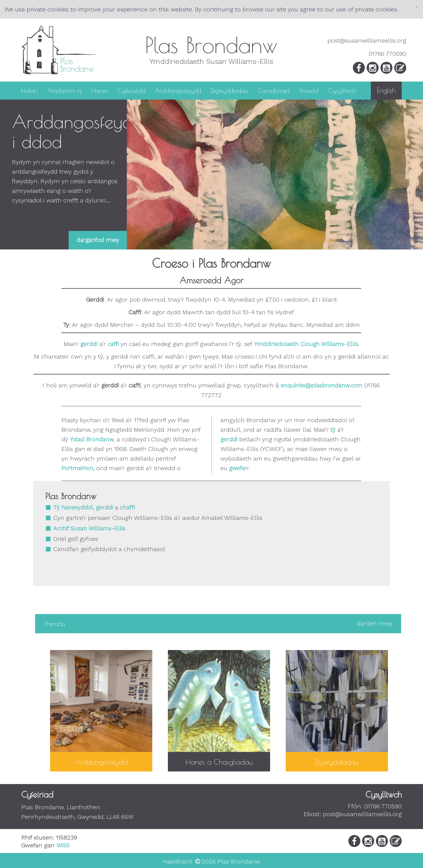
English (386, 90)
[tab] (218, 624)
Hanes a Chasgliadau (219, 762)
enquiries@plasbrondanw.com (322, 385)
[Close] (417, 7)
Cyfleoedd (131, 90)
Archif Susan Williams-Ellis (89, 528)
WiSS (63, 845)
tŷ (333, 430)
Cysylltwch (342, 90)
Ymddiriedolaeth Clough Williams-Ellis (306, 344)
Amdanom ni (64, 90)
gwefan (239, 468)
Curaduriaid (274, 90)
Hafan (29, 90)
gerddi (89, 344)
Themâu (218, 624)
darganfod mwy (98, 240)
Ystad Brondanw (92, 439)
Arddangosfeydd (178, 90)
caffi (113, 344)
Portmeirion (77, 468)
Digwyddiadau (229, 90)
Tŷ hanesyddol (73, 507)
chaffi (127, 507)
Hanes (100, 90)
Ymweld (309, 90)
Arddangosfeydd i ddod (77, 131)
